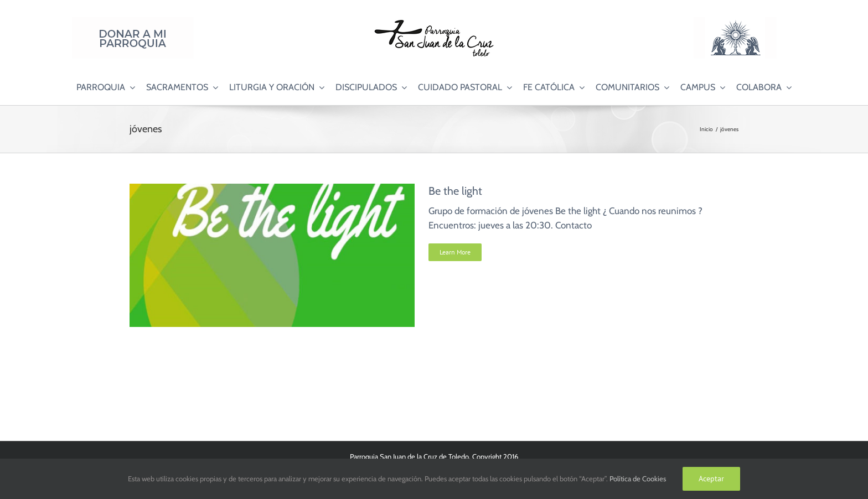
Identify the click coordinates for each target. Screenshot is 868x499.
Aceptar (711, 479)
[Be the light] (272, 190)
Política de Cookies (638, 479)
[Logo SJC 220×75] (434, 22)
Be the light (455, 191)
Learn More (455, 252)
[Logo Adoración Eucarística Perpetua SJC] (735, 22)
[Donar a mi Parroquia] (133, 22)
